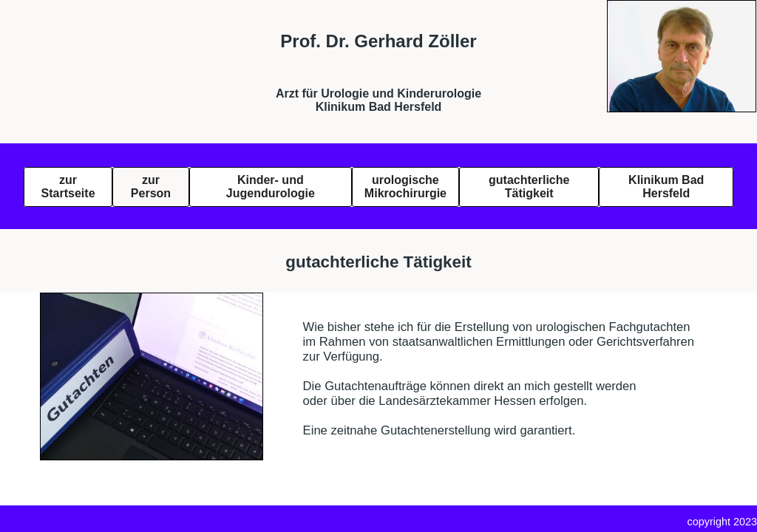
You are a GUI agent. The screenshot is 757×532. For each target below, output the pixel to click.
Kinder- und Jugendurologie (271, 187)
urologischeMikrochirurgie (405, 187)
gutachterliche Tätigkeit (529, 187)
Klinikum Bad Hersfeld (666, 187)
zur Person (151, 187)
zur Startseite (68, 187)
